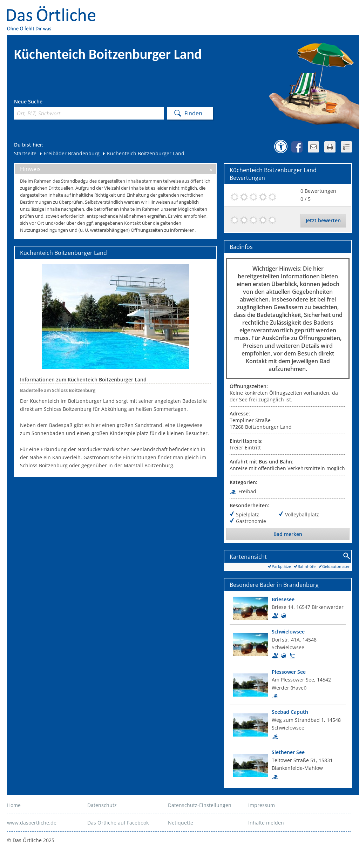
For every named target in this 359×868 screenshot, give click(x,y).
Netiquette (181, 823)
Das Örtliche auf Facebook (118, 823)
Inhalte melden (266, 823)
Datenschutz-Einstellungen (200, 805)
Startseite (25, 153)
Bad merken (288, 534)
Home (14, 805)
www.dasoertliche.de (32, 823)
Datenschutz (102, 805)
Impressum (262, 805)
